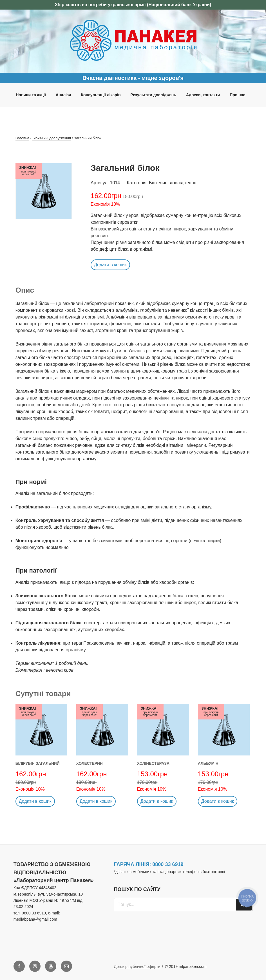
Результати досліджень (153, 95)
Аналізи (63, 95)
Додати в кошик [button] (110, 265)
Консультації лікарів (101, 95)
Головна (22, 138)
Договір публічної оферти (137, 966)
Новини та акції (31, 95)
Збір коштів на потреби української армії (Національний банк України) (133, 5)
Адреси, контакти (203, 95)
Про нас (237, 95)
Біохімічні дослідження (52, 138)
